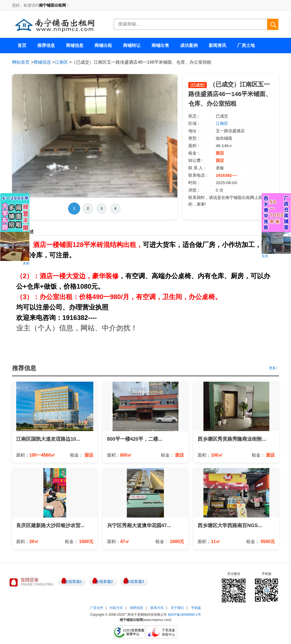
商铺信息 (42, 62)
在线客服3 (135, 581)
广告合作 (97, 608)
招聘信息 (136, 608)
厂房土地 (246, 45)
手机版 (196, 608)
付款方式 (116, 608)
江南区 (61, 62)
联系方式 (157, 608)
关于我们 (177, 608)
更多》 (274, 368)
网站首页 (21, 62)
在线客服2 (104, 581)
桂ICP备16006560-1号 (184, 615)
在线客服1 (73, 581)
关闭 (26, 263)
